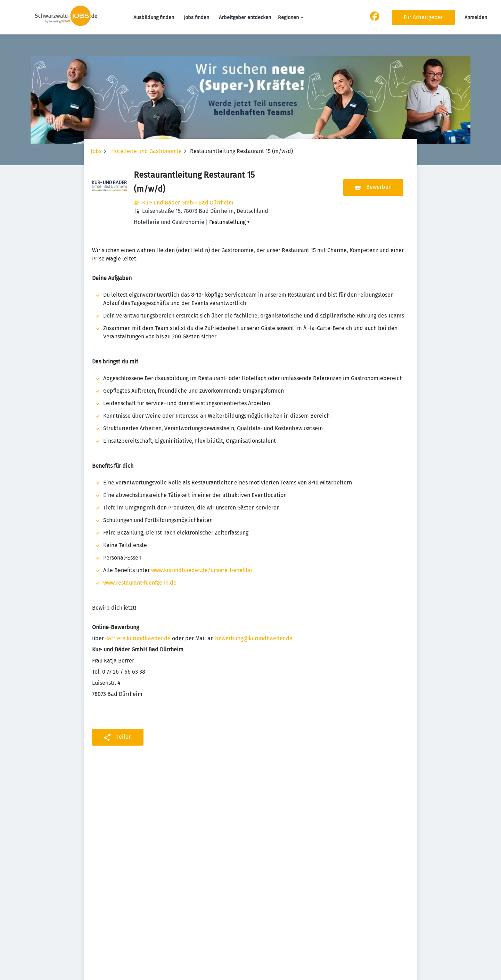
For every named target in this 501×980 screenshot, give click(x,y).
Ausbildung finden (154, 18)
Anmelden (476, 18)
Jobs (96, 151)
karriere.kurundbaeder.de (138, 638)
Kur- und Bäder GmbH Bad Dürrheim (188, 203)
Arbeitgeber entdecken (245, 18)
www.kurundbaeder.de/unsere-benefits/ (202, 570)
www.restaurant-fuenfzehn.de (140, 583)
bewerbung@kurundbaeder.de (254, 638)
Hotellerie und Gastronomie (146, 151)
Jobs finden (196, 18)
